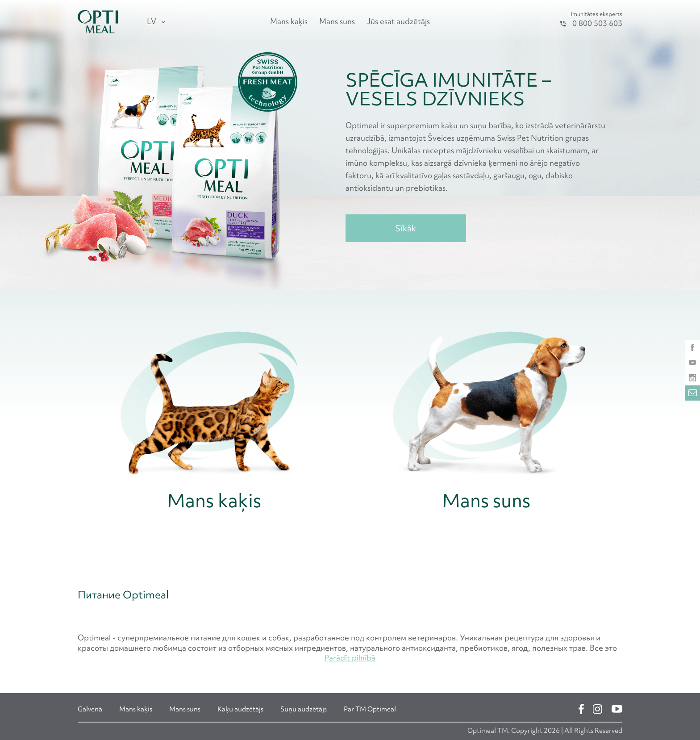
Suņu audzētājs (304, 709)
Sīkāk (406, 228)
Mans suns (337, 21)
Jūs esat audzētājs (398, 21)
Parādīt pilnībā (350, 658)
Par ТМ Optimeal (370, 709)
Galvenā (90, 709)
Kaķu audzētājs (240, 709)
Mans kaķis (289, 21)
